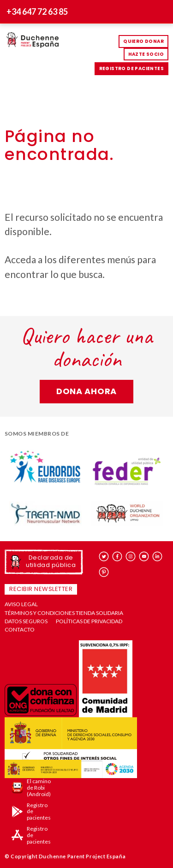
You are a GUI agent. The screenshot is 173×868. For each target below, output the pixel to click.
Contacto (20, 630)
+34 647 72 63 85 (37, 12)
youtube (144, 557)
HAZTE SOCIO (146, 54)
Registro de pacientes (131, 68)
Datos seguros (26, 621)
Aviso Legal (21, 604)
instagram (131, 557)
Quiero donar (143, 41)
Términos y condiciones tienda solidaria (64, 613)
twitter (104, 557)
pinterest (104, 572)
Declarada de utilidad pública (51, 561)
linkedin (158, 557)
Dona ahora (86, 391)
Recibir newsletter (41, 589)
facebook (117, 557)
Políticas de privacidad (89, 621)
